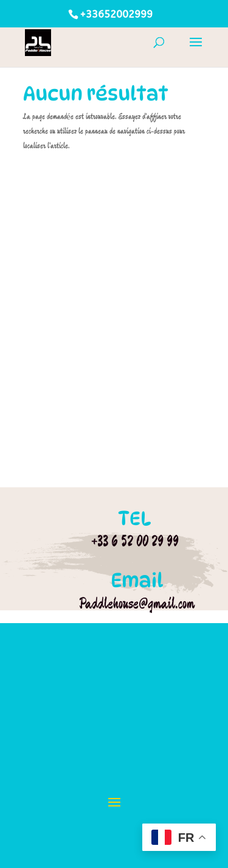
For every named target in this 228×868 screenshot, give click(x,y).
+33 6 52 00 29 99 (135, 541)
